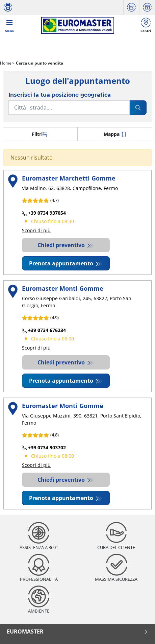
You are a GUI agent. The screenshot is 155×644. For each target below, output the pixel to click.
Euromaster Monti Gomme (63, 288)
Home (6, 63)
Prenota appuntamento (62, 263)
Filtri (40, 134)
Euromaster (77, 631)
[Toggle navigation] (9, 25)
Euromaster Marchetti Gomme (69, 178)
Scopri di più (36, 230)
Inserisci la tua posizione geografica (60, 95)
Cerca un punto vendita (39, 63)
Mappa (115, 134)
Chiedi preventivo (62, 245)
